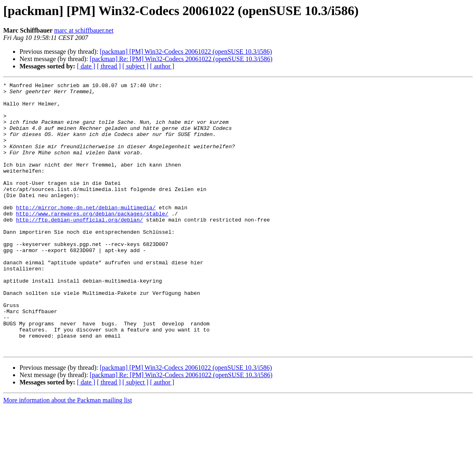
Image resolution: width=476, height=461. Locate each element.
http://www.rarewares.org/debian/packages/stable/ (92, 240)
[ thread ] (109, 66)
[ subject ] (135, 66)
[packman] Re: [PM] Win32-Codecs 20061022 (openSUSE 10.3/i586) (181, 59)
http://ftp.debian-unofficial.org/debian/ (79, 248)
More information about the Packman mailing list (68, 454)
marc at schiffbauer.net (84, 30)
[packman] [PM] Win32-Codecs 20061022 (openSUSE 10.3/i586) (186, 52)
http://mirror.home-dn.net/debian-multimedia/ (86, 233)
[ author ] (162, 66)
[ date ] (86, 66)
